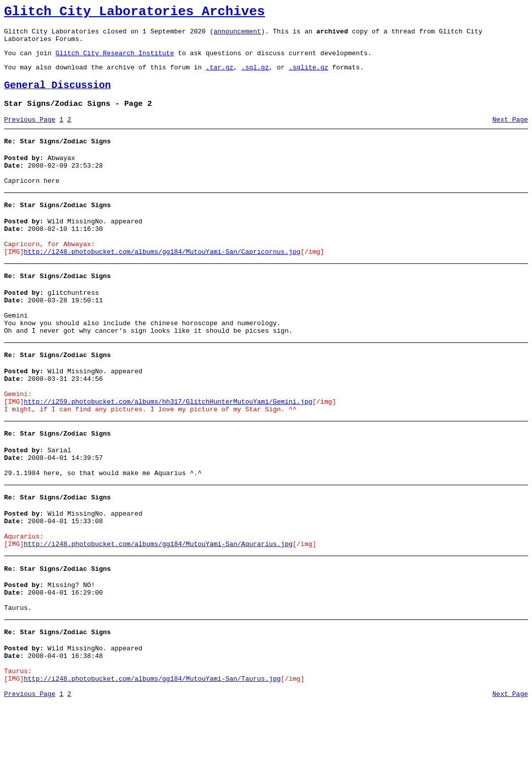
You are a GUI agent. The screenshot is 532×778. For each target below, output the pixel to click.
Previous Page (30, 133)
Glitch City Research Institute (115, 60)
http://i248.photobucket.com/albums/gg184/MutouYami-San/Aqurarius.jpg (158, 603)
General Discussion (58, 96)
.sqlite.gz (309, 76)
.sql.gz (255, 76)
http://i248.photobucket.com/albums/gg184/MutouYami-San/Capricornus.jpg (162, 279)
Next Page (510, 133)
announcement (237, 35)
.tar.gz (220, 76)
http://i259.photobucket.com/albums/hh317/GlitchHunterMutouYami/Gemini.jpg (168, 446)
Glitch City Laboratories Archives (135, 13)
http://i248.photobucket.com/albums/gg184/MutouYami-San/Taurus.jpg (152, 752)
